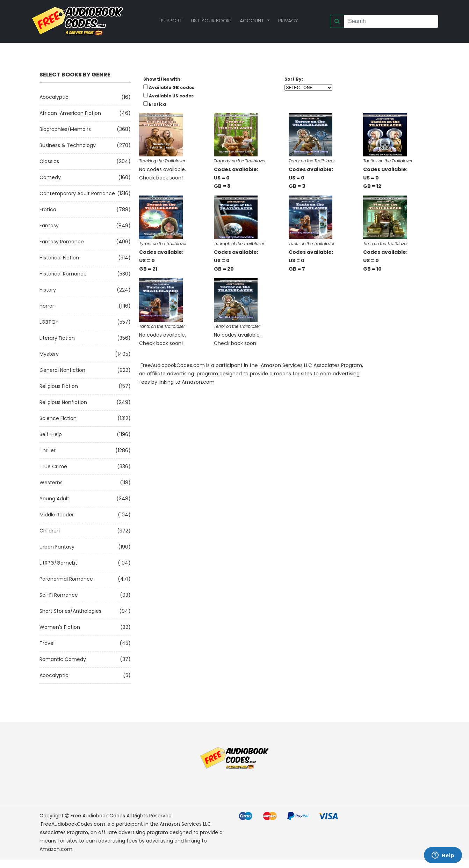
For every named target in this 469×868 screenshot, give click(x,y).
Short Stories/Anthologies (70, 611)
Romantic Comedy (63, 659)
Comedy (50, 177)
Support (172, 21)
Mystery (49, 354)
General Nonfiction (62, 370)
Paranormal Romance (66, 579)
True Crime (53, 466)
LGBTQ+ (49, 322)
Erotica (48, 209)
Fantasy (49, 226)
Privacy (288, 21)
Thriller (48, 450)
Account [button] (253, 21)
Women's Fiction (60, 627)
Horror (47, 306)
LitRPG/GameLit (58, 563)
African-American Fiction (70, 113)
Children (50, 531)
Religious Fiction (59, 386)
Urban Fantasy (57, 547)
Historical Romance (63, 274)
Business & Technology (68, 145)
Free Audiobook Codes (98, 816)
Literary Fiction (57, 338)
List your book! (211, 21)
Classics (49, 161)
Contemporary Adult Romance (77, 193)
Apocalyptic (54, 97)
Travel (47, 643)
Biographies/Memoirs (65, 129)
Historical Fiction (59, 258)
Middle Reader (57, 515)
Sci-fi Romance (59, 595)
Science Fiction (58, 418)
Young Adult (54, 499)
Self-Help (51, 434)
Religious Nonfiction (63, 402)
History (48, 290)
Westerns (51, 483)
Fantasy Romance (62, 242)
